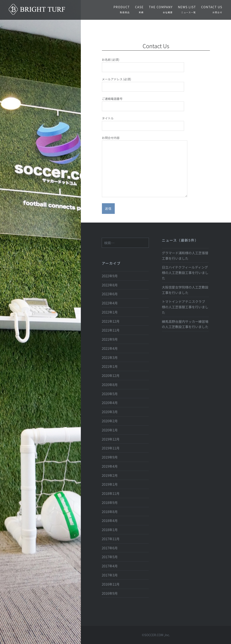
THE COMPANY (161, 9)
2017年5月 (110, 557)
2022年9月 (110, 276)
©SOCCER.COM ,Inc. (156, 635)
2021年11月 (111, 330)
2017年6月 (110, 548)
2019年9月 (110, 457)
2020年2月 (110, 421)
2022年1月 (110, 312)
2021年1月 (110, 366)
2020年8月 (110, 385)
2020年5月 (110, 394)
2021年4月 (110, 348)
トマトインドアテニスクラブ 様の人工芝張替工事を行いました (185, 307)
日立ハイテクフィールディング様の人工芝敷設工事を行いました (185, 272)
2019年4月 (110, 466)
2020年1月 (110, 430)
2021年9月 (110, 339)
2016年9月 (110, 593)
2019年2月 (110, 475)
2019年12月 (111, 439)
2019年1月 (110, 484)
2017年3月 (110, 575)
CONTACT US (212, 9)
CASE (139, 9)
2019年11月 (111, 448)
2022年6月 (110, 294)
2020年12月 (111, 375)
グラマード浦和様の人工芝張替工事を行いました (185, 255)
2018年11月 (111, 493)
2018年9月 (110, 502)
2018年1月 (110, 530)
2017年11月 (111, 539)
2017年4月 (110, 566)
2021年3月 (110, 357)
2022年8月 (110, 285)
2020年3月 (110, 412)
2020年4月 (110, 403)
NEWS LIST (187, 9)
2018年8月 (110, 512)
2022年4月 (110, 303)
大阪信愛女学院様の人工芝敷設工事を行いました (185, 290)
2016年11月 (111, 584)
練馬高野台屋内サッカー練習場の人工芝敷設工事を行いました (185, 324)
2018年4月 (110, 520)
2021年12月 (111, 321)
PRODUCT (122, 9)
